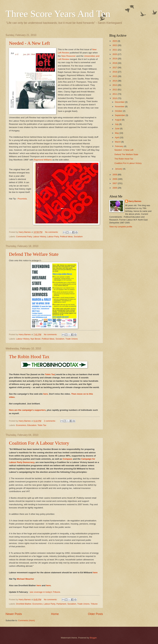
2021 (115, 50)
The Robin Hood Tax (29, 357)
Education (32, 425)
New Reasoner (69, 56)
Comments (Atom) (26, 620)
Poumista (22, 199)
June (117, 129)
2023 (115, 41)
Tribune (94, 604)
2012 (115, 90)
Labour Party (53, 237)
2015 (115, 76)
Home (55, 614)
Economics (21, 425)
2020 (115, 54)
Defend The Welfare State (34, 254)
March (118, 142)
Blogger (93, 638)
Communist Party (24, 237)
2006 (115, 188)
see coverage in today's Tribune (45, 592)
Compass (67, 459)
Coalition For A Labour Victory (39, 443)
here (46, 394)
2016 (115, 72)
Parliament (61, 604)
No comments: (52, 232)
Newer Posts (14, 614)
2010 (115, 98)
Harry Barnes (135, 201)
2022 (115, 45)
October (119, 111)
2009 (115, 175)
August (118, 120)
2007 (115, 183)
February (119, 146)
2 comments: (50, 421)
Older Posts (95, 614)
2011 (115, 94)
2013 (115, 85)
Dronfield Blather (24, 604)
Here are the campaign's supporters (27, 410)
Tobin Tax (50, 374)
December (120, 102)
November (120, 106)
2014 (115, 81)
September (120, 115)
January (119, 169)
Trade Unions (72, 339)
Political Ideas (66, 237)
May (117, 133)
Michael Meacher (25, 579)
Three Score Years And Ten (58, 14)
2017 (115, 67)
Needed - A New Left (29, 43)
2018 (115, 63)
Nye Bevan (36, 339)
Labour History (39, 237)
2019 (115, 59)
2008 (115, 179)
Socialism (78, 237)
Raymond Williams (43, 160)
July (117, 124)
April (117, 137)
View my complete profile (121, 227)
